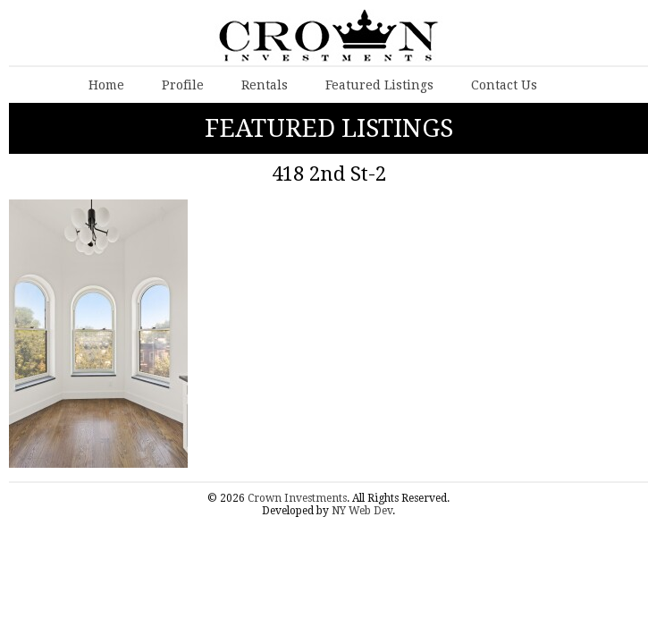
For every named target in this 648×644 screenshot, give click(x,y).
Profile (183, 85)
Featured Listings (379, 85)
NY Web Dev (362, 511)
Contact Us (504, 85)
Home (106, 85)
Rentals (265, 85)
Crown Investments (297, 498)
